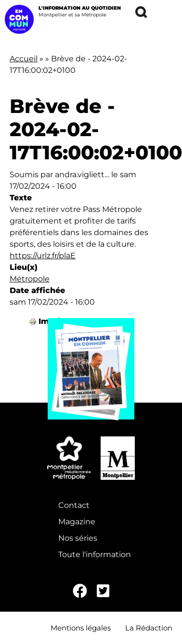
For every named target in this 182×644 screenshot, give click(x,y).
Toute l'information (95, 554)
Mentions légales (81, 628)
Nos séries (78, 538)
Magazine (77, 522)
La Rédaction (149, 628)
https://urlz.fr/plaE (43, 256)
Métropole (30, 279)
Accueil (24, 59)
